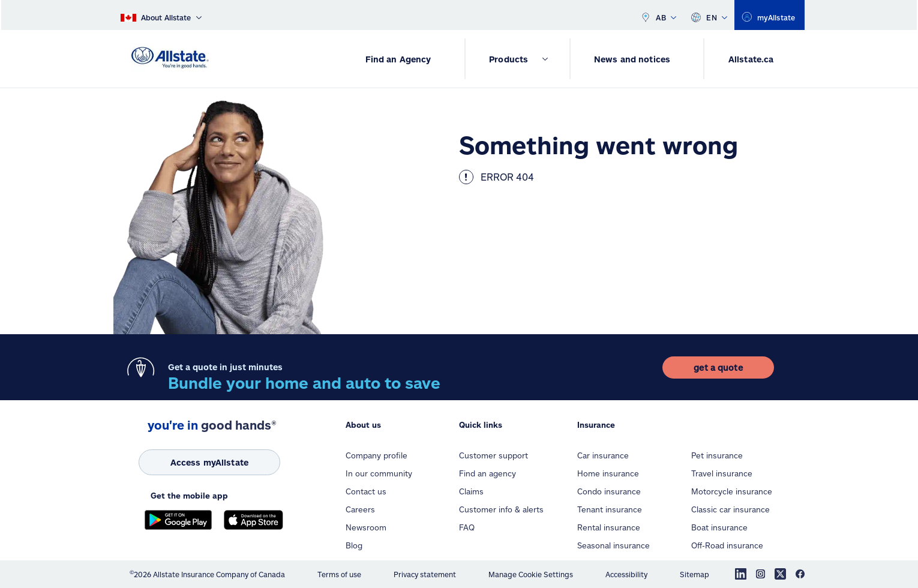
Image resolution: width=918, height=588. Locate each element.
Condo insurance (609, 491)
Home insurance (608, 473)
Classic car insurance (730, 509)
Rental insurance (609, 527)
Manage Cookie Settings (531, 574)
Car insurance (603, 455)
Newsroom (366, 527)
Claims (471, 491)
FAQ (467, 527)
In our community (379, 473)
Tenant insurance (610, 509)
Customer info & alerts (501, 509)
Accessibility (626, 574)
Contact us (366, 491)
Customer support (493, 455)
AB (658, 15)
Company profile (376, 455)
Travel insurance (722, 473)
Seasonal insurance (613, 545)
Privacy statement (425, 574)
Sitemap (694, 574)
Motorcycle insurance (732, 491)
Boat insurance (719, 527)
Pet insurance (717, 455)
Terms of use (339, 574)
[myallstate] (769, 15)
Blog (354, 545)
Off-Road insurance (727, 545)
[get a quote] (718, 367)
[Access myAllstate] (209, 462)
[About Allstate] (161, 15)
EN (709, 15)
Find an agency (487, 473)
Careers (360, 509)
